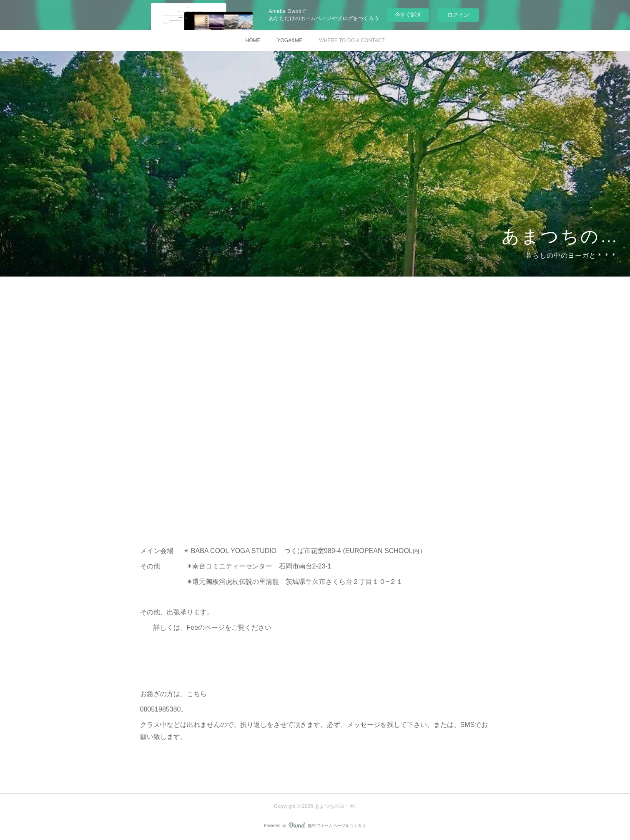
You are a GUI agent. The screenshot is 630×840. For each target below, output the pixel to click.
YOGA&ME (290, 40)
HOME (253, 40)
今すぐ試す (408, 14)
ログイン (458, 15)
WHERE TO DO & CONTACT (352, 40)
